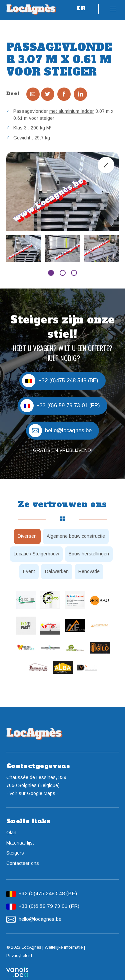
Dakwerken (57, 571)
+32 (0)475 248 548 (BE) (48, 893)
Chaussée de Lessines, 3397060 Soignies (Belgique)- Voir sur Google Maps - (36, 785)
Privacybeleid (19, 956)
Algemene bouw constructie (76, 536)
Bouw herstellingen (89, 554)
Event (29, 571)
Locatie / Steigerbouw (36, 554)
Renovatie (89, 571)
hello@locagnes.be (40, 919)
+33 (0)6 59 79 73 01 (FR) (49, 906)
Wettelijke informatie (64, 947)
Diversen (27, 536)
